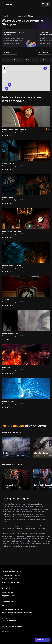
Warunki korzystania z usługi (12, 609)
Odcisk (4, 606)
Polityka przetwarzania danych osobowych (17, 613)
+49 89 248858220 (9, 621)
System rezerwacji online (11, 582)
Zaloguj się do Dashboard (11, 576)
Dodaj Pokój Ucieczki (9, 579)
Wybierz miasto (7, 592)
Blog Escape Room (8, 596)
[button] (45, 68)
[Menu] (45, 4)
